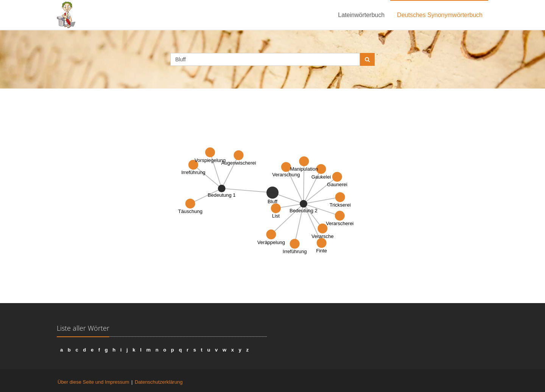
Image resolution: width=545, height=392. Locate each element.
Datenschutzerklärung (159, 382)
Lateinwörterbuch (361, 15)
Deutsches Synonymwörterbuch (440, 15)
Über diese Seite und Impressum (93, 382)
